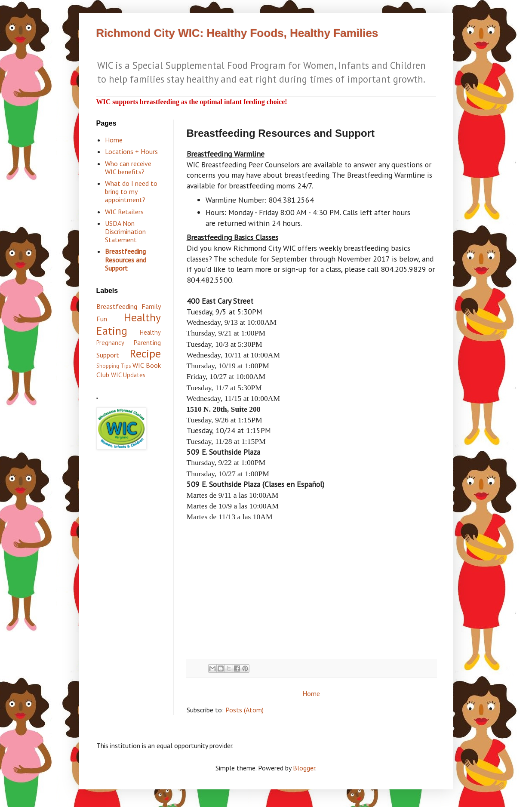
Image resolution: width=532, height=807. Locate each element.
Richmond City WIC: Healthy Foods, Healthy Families (237, 33)
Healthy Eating (129, 324)
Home (311, 693)
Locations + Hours (131, 151)
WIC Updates (128, 375)
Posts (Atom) (244, 710)
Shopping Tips (114, 366)
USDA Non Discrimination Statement (125, 231)
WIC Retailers (124, 212)
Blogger (304, 768)
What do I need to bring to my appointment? (131, 191)
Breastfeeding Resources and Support (126, 259)
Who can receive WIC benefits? (128, 168)
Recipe (145, 353)
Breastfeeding (117, 306)
